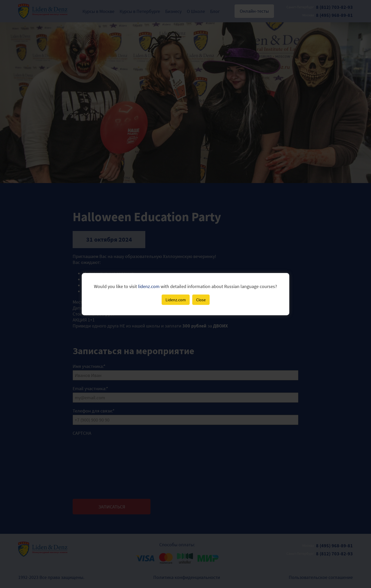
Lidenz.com (176, 300)
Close (201, 300)
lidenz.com (149, 286)
